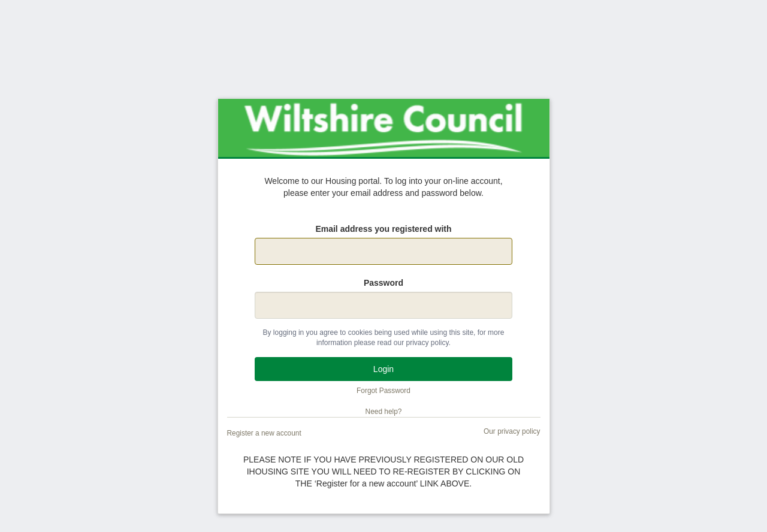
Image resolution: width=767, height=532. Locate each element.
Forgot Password (383, 391)
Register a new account (264, 433)
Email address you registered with (383, 229)
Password (383, 283)
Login (383, 369)
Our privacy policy (512, 431)
